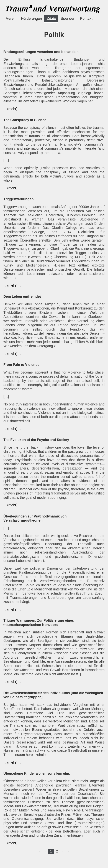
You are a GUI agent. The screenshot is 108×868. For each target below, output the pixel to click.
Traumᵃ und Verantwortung (52, 8)
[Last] (68, 851)
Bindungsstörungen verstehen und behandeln (41, 52)
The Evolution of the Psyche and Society (36, 440)
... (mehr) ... (12, 109)
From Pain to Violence (21, 365)
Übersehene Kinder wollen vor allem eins (37, 774)
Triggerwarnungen (19, 199)
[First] (40, 851)
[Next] (63, 851)
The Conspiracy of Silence (25, 120)
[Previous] (45, 851)
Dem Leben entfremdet (22, 297)
